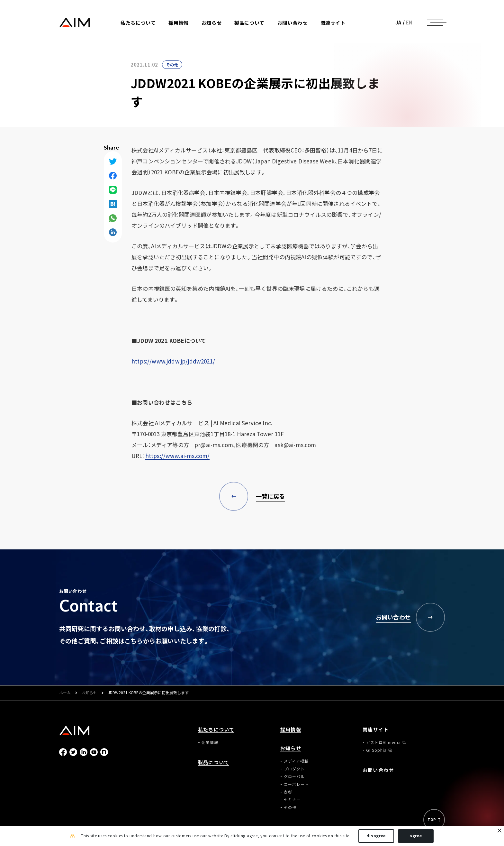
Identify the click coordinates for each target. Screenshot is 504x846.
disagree (376, 836)
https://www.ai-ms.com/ (178, 456)
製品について (249, 23)
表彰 (288, 792)
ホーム (65, 693)
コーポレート (296, 784)
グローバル (294, 777)
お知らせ (89, 693)
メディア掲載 (296, 761)
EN (409, 23)
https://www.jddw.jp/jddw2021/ (173, 361)
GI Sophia (376, 750)
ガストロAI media (383, 742)
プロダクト (294, 769)
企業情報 (210, 742)
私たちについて (216, 730)
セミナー (292, 800)
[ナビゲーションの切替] (435, 23)
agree (416, 836)
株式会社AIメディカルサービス (75, 23)
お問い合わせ (292, 23)
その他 (172, 65)
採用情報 (178, 23)
